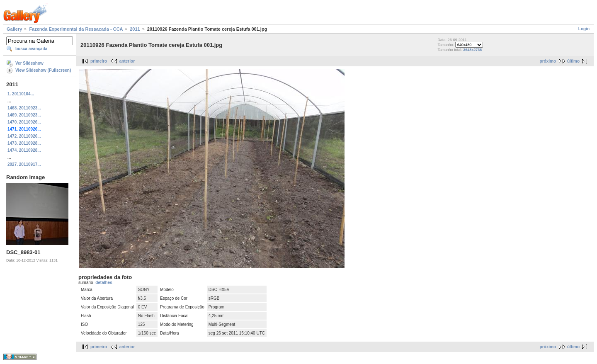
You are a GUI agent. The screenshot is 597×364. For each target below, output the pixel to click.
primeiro (99, 61)
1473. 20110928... (24, 143)
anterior (127, 61)
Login (584, 29)
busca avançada (31, 49)
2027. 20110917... (24, 164)
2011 (135, 29)
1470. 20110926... (24, 122)
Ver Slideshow (29, 63)
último (573, 61)
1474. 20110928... (24, 150)
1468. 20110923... (24, 108)
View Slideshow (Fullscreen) (43, 70)
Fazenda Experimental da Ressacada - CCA (76, 29)
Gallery (14, 29)
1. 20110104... (21, 94)
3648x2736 (472, 50)
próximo (548, 61)
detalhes (104, 283)
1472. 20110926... (24, 136)
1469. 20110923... (24, 115)
